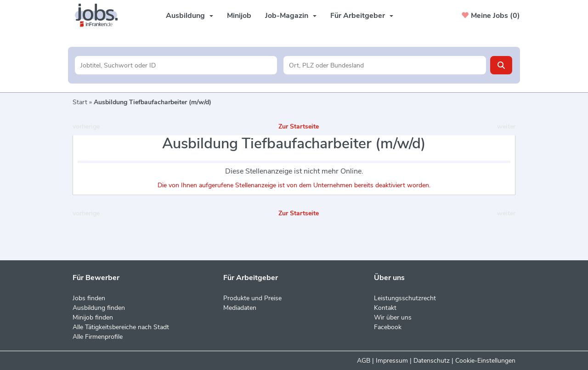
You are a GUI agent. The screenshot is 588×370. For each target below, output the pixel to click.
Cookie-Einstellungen (485, 361)
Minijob (239, 16)
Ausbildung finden (99, 308)
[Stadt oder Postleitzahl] (385, 65)
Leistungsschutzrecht (405, 298)
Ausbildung (189, 16)
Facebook (388, 327)
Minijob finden (93, 317)
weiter (506, 126)
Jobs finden (89, 298)
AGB (364, 361)
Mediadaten (240, 308)
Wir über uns (393, 317)
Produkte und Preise (252, 298)
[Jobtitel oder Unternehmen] (176, 65)
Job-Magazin (291, 16)
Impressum (392, 361)
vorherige (86, 126)
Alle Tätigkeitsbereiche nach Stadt (121, 327)
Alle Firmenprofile (98, 337)
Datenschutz (432, 361)
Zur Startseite (299, 126)
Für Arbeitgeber (362, 16)
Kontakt (385, 308)
